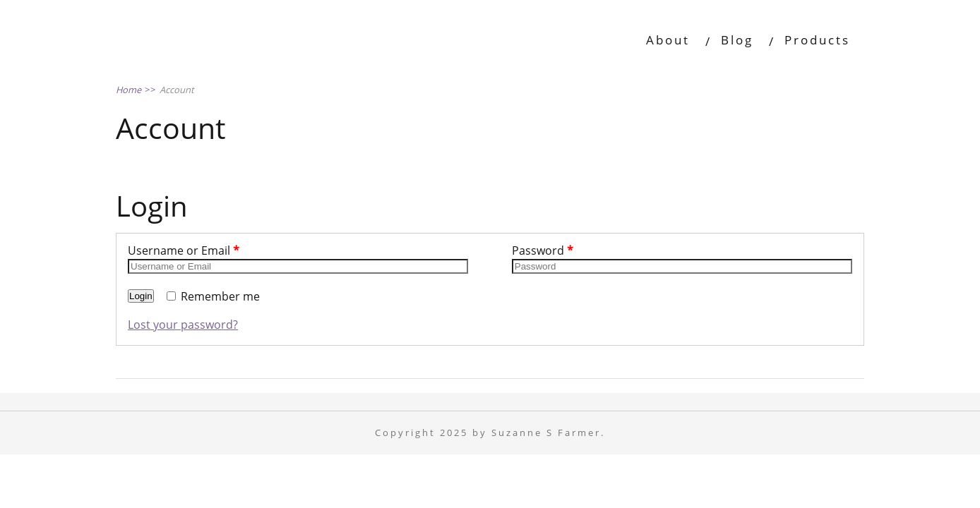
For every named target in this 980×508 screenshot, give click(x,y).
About (668, 40)
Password (543, 250)
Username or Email (184, 250)
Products (817, 40)
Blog (737, 40)
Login (141, 296)
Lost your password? (183, 325)
